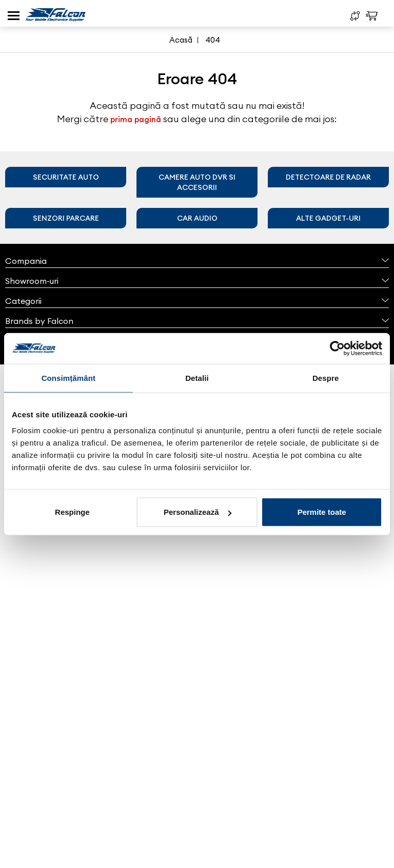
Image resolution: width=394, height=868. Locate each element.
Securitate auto (66, 177)
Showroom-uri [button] (197, 281)
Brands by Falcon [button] (197, 321)
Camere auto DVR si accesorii (197, 182)
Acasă (181, 40)
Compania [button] (197, 261)
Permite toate (322, 512)
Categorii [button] (197, 301)
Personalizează (198, 512)
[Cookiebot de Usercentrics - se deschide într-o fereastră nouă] (337, 348)
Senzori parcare (66, 218)
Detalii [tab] (197, 378)
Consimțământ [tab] (68, 378)
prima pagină (136, 119)
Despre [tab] (326, 378)
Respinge (72, 512)
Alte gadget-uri (328, 218)
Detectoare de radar (328, 177)
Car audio (197, 218)
